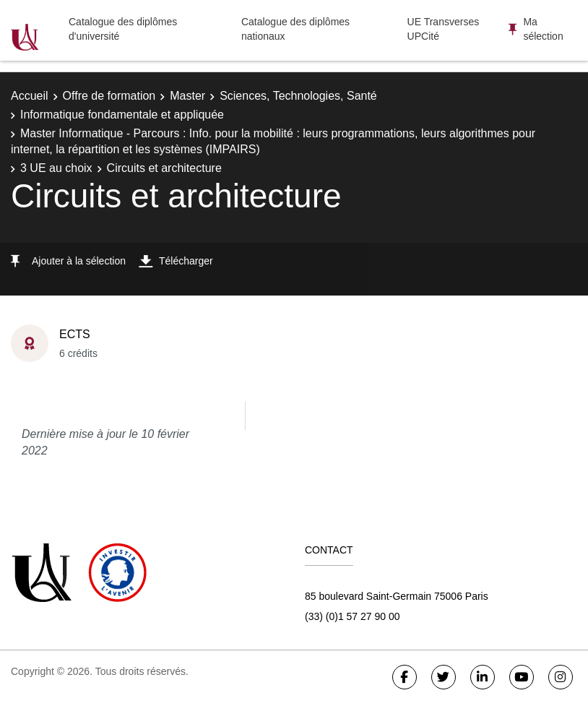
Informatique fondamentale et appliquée (122, 115)
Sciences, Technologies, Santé (298, 96)
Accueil (30, 96)
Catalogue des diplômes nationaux (295, 29)
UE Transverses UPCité (444, 29)
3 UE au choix (56, 168)
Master (187, 96)
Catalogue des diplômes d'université (123, 29)
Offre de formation (109, 96)
